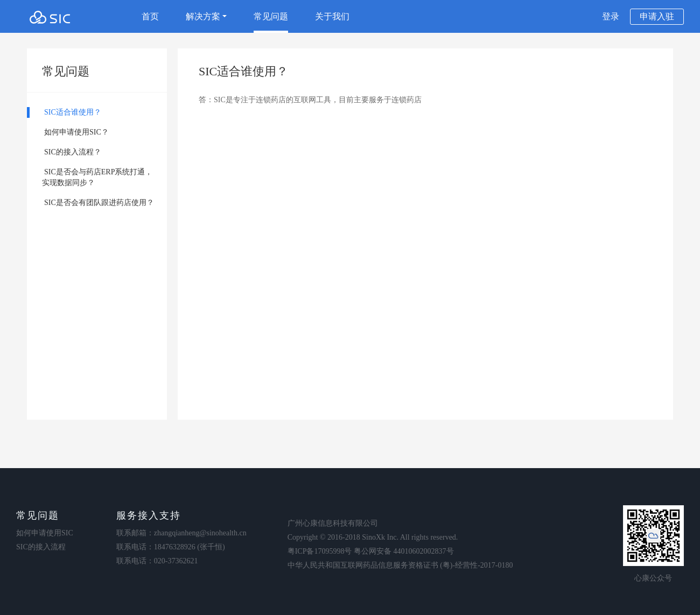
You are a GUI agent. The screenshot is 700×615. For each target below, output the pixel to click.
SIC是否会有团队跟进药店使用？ (99, 203)
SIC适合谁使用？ (73, 112)
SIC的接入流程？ (73, 152)
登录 (611, 16)
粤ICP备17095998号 (320, 551)
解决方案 (206, 16)
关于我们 (332, 16)
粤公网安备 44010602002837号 (404, 551)
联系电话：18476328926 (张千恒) (171, 547)
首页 (150, 16)
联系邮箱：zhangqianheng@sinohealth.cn (181, 533)
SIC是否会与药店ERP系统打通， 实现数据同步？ (90, 177)
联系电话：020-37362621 (157, 561)
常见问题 (271, 16)
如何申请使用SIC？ (76, 132)
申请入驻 (657, 16)
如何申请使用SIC (45, 533)
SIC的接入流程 (41, 547)
